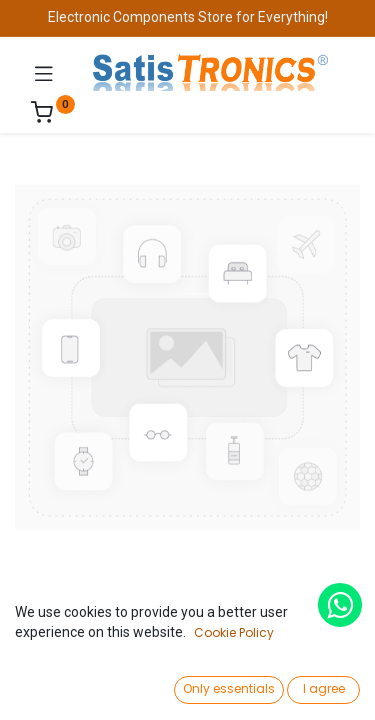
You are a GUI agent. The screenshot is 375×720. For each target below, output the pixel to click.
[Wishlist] (248, 685)
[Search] (126, 686)
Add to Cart (256, 638)
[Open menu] (188, 691)
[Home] (66, 686)
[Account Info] (309, 685)
